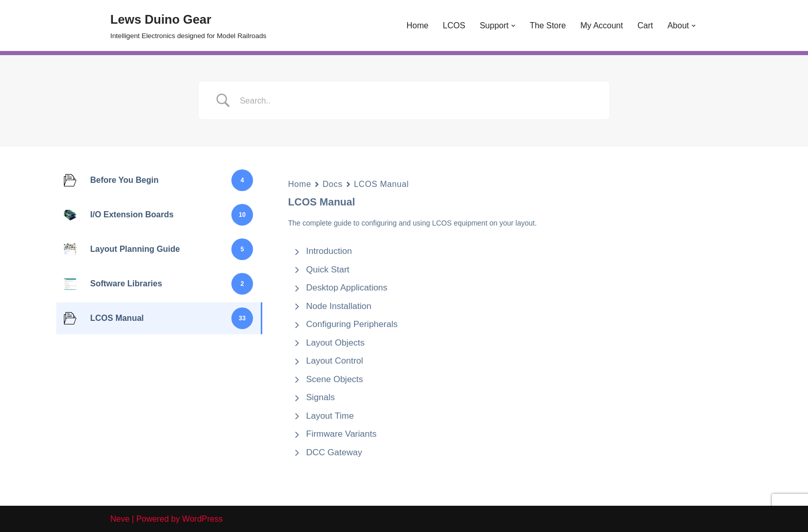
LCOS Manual (382, 184)
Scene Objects (335, 379)
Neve (120, 519)
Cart (645, 25)
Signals (321, 397)
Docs (333, 184)
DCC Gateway (334, 452)
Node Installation (339, 306)
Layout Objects (335, 343)
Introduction (329, 251)
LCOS (454, 25)
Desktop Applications (347, 288)
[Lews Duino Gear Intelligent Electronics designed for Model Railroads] (188, 25)
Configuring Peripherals (352, 324)
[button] (513, 26)
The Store (548, 25)
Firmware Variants (341, 434)
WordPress (202, 519)
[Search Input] (417, 101)
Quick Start (328, 270)
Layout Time (330, 416)
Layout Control (335, 361)
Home (418, 25)
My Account (602, 25)
